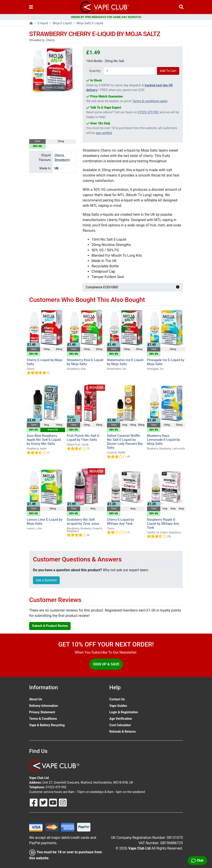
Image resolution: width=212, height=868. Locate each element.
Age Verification (121, 719)
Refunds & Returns (122, 732)
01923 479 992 (148, 112)
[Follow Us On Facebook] (34, 802)
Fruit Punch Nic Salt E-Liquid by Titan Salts (84, 438)
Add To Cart (168, 71)
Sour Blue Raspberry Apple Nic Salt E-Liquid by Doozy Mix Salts (44, 440)
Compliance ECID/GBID (133, 287)
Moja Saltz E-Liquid (90, 23)
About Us (36, 699)
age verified (104, 133)
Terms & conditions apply (150, 101)
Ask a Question (46, 580)
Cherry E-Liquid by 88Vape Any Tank (120, 522)
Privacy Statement (42, 712)
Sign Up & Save (106, 664)
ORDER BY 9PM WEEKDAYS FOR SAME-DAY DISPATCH (106, 17)
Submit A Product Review (50, 626)
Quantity (95, 71)
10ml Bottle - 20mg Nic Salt (105, 61)
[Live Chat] (197, 861)
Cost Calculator (120, 725)
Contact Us (117, 699)
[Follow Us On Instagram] (63, 802)
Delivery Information (44, 706)
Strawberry (62, 160)
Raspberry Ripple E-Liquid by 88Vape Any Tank (163, 524)
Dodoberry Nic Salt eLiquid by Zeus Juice (83, 522)
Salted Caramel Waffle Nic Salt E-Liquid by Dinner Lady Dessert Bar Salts (125, 442)
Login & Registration (124, 712)
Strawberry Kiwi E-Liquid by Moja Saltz (85, 362)
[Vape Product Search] (181, 7)
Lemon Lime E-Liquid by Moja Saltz (45, 522)
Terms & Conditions (43, 719)
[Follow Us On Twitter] (44, 802)
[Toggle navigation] (31, 7)
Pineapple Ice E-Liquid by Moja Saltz (166, 362)
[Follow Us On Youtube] (53, 802)
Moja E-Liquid (62, 23)
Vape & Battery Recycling (47, 725)
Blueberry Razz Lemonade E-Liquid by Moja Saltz (163, 440)
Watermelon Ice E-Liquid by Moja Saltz (125, 362)
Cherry (59, 155)
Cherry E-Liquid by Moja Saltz (44, 362)
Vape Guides (118, 706)
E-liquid (43, 23)
